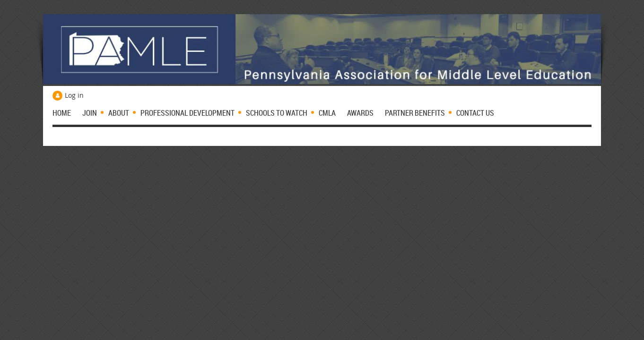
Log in (74, 95)
